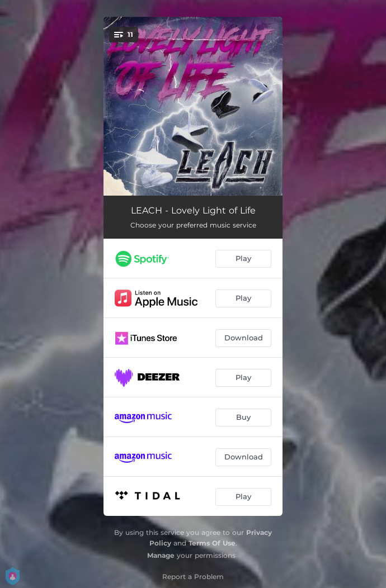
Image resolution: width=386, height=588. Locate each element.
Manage (161, 555)
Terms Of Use (212, 543)
